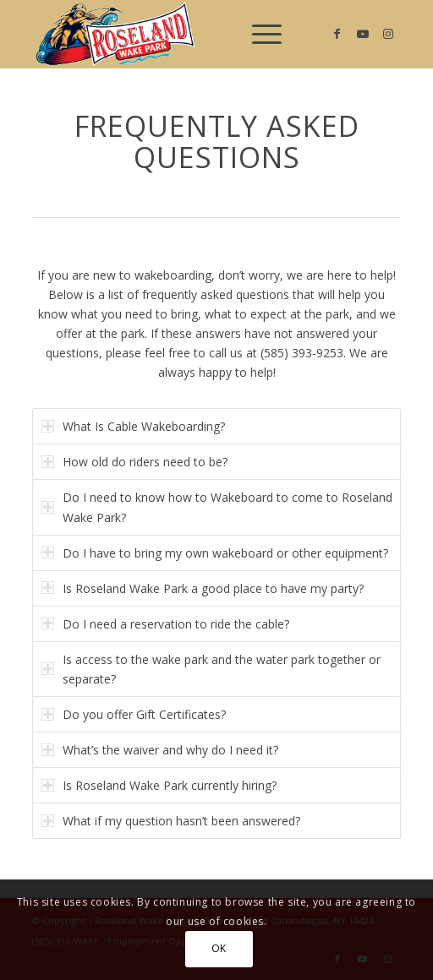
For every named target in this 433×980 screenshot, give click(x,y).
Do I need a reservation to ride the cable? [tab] (165, 624)
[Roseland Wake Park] (179, 34)
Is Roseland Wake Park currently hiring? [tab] (159, 785)
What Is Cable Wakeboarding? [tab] (133, 426)
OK (219, 948)
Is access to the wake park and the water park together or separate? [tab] (211, 669)
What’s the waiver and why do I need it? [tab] (160, 750)
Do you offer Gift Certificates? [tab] (134, 714)
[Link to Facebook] (337, 34)
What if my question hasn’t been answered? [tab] (171, 821)
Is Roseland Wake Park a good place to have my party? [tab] (203, 588)
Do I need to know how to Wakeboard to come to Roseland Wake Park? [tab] (217, 507)
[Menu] (258, 34)
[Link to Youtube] (363, 34)
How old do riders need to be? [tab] (134, 462)
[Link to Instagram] (388, 34)
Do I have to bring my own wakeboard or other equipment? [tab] (215, 553)
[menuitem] (258, 34)
